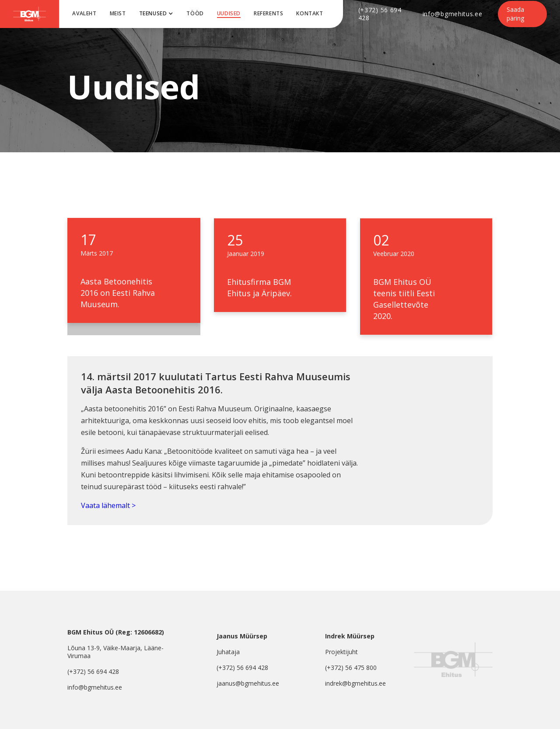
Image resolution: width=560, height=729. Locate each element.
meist (118, 14)
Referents (268, 14)
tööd (195, 14)
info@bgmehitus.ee (453, 14)
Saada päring (515, 14)
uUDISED (229, 14)
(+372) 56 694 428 (380, 14)
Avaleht (84, 14)
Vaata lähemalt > (108, 505)
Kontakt (310, 14)
